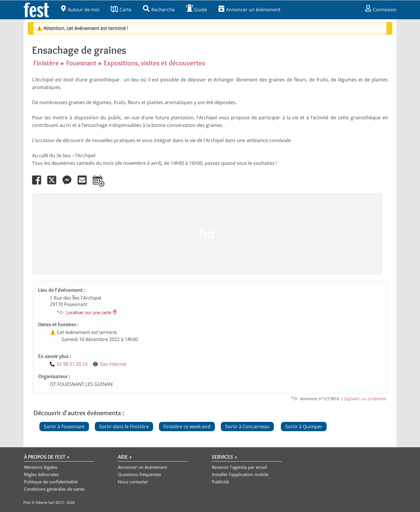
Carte (121, 10)
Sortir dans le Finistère (124, 427)
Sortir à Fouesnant (64, 427)
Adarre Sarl (45, 502)
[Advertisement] (207, 234)
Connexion (381, 10)
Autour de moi (80, 10)
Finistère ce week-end (187, 427)
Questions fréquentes (139, 474)
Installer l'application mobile (240, 474)
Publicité (220, 482)
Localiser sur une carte (89, 312)
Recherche (159, 10)
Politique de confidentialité (51, 482)
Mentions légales (41, 467)
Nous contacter (133, 482)
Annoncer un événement (250, 10)
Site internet (113, 364)
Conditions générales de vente (54, 489)
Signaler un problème (365, 399)
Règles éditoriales (41, 474)
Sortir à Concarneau (247, 427)
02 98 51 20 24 (72, 364)
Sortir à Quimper (304, 427)
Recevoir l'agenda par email (239, 467)
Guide (197, 10)
